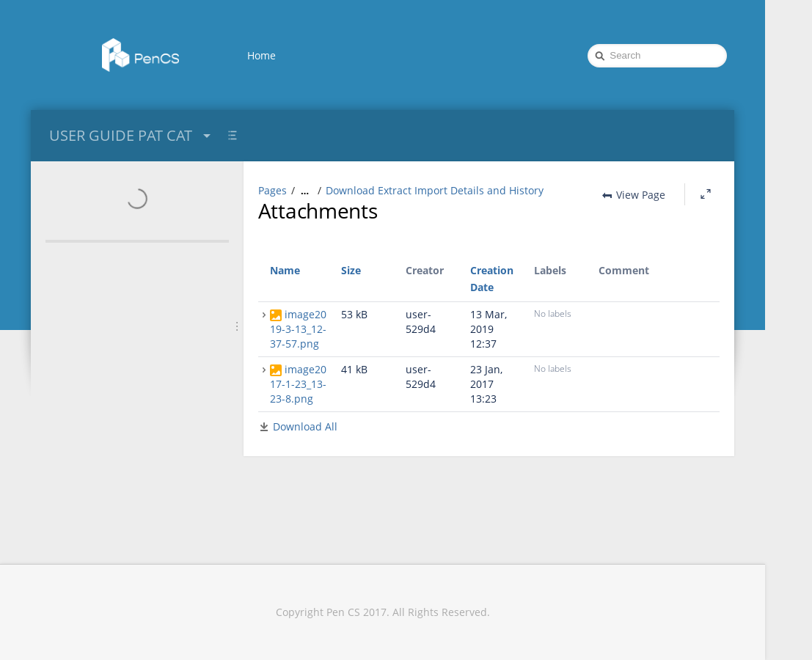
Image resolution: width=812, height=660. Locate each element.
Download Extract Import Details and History (435, 190)
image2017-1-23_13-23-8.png (298, 384)
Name (285, 270)
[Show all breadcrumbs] (305, 191)
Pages (273, 190)
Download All (305, 426)
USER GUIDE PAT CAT (132, 135)
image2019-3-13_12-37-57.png (298, 329)
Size (351, 270)
